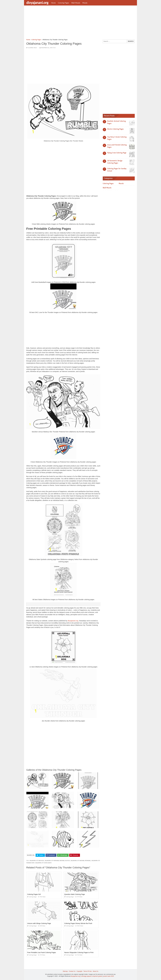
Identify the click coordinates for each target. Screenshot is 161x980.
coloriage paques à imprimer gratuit (91, 976)
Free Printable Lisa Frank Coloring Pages (42, 952)
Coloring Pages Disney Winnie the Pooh (78, 923)
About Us (95, 971)
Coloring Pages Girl (34, 894)
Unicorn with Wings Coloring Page (39, 923)
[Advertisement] (80, 23)
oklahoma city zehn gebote (43, 863)
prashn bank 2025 (108, 976)
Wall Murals (76, 3)
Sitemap (65, 971)
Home (53, 3)
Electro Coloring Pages (115, 129)
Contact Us (72, 971)
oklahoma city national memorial (81, 861)
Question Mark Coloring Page (75, 894)
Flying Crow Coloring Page (117, 153)
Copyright (79, 971)
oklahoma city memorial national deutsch (57, 861)
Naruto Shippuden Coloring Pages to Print (79, 952)
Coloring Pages (64, 3)
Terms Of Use (87, 971)
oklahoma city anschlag (37, 861)
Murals (85, 3)
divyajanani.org (37, 3)
